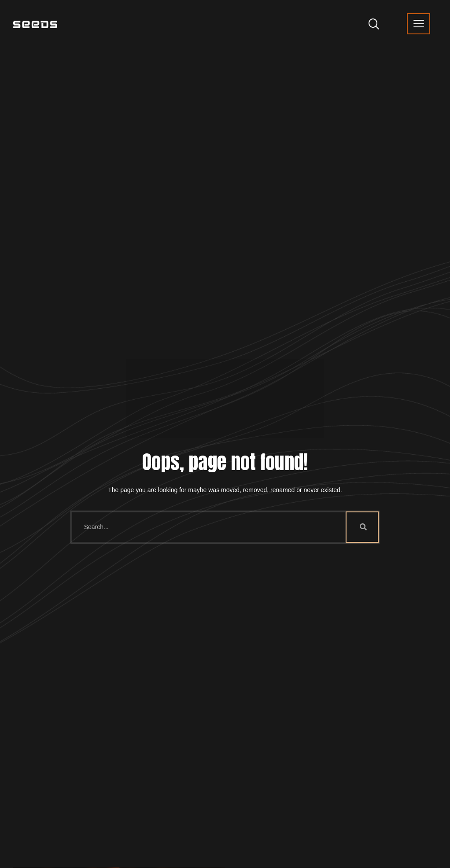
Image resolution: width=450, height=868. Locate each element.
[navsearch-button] (370, 23)
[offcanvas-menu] (419, 24)
